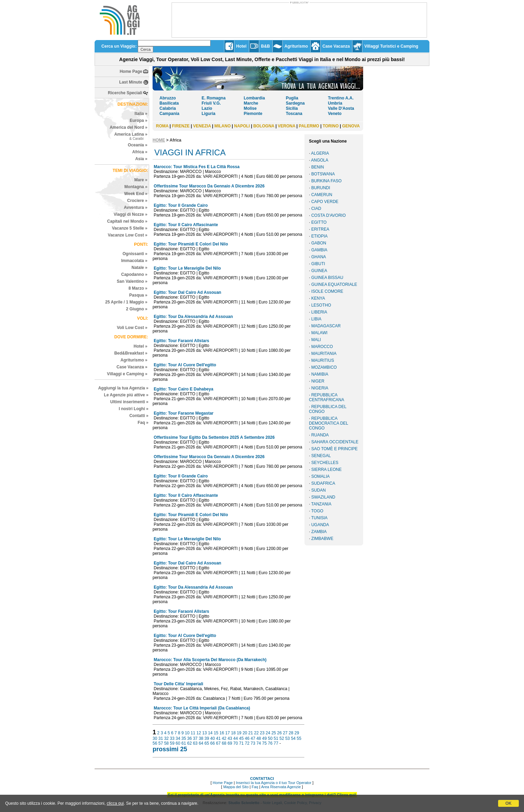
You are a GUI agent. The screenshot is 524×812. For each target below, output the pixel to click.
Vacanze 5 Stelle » (130, 228)
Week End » (136, 194)
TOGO (317, 511)
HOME (159, 140)
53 (287, 738)
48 (259, 738)
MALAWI (319, 333)
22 (256, 733)
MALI (316, 340)
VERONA (287, 126)
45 (241, 738)
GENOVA (351, 126)
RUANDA (320, 435)
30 (155, 738)
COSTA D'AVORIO (329, 215)
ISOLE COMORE (327, 291)
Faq (255, 787)
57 (161, 743)
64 (201, 743)
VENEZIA (202, 126)
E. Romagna (214, 98)
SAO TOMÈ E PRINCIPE (334, 449)
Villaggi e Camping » (127, 374)
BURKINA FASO (327, 181)
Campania (169, 114)
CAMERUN (322, 195)
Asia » (141, 159)
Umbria (335, 103)
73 (253, 743)
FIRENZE (181, 126)
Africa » (140, 152)
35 (184, 738)
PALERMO (309, 126)
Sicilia (292, 108)
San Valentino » (132, 281)
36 (189, 738)
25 (274, 733)
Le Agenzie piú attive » (126, 395)
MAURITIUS (323, 360)
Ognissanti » (135, 254)
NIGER (318, 381)
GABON (319, 243)
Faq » (143, 423)
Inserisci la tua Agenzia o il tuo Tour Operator (274, 783)
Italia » (141, 114)
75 (264, 743)
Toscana (294, 114)
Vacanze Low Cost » (128, 235)
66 (212, 743)
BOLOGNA (264, 126)
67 (218, 743)
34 (178, 738)
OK (508, 803)
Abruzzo (168, 98)
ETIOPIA (319, 236)
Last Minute (131, 82)
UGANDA (320, 525)
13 (205, 733)
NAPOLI (242, 126)
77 (276, 743)
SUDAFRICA (323, 483)
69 (230, 743)
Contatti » (139, 416)
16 (222, 733)
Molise (250, 108)
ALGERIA (320, 153)
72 (247, 743)
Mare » (141, 180)
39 (207, 738)
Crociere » (137, 201)
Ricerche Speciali (125, 93)
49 (264, 738)
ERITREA (320, 229)
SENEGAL (321, 456)
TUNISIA (319, 518)
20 (245, 733)
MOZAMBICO (324, 367)
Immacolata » (134, 261)
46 (247, 738)
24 (268, 733)
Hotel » (140, 346)
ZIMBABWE (322, 539)
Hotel (241, 46)
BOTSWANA (323, 174)
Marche (251, 103)
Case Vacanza (336, 46)
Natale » (139, 268)
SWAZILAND (323, 497)
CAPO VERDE (325, 202)
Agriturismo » (134, 360)
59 (172, 743)
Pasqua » (138, 295)
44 (236, 738)
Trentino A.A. (341, 98)
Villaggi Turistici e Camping (391, 46)
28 (291, 733)
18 (233, 733)
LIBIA (316, 319)
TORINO (331, 126)
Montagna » (136, 187)
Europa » (139, 120)
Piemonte (253, 114)
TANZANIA (321, 504)
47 (253, 738)
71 (241, 743)
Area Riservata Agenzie (281, 787)
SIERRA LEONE (327, 470)
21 (250, 733)
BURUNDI (321, 188)
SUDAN (319, 490)
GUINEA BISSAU (327, 278)
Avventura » (136, 207)
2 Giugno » (137, 309)
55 (299, 738)
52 (282, 738)
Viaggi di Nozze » (130, 214)
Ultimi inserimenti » (129, 402)
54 (293, 738)
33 (172, 738)
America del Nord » (129, 127)
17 (228, 733)
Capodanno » (134, 274)
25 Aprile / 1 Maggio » (126, 302)
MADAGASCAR (326, 326)
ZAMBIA (319, 532)
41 (218, 738)
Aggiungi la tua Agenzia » (123, 388)
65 (207, 743)
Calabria (168, 108)
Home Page (131, 71)
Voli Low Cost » (132, 328)
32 (166, 738)
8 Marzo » (138, 288)
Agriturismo (296, 46)
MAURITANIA (324, 354)
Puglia (292, 98)
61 (184, 743)
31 (161, 738)
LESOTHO (321, 305)
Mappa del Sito (236, 787)
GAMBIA (319, 250)
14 (210, 733)
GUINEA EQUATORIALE (334, 284)
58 (166, 743)
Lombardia (254, 98)
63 (195, 743)
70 (236, 743)
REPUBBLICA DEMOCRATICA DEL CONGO (328, 423)
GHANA (319, 257)
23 (262, 733)
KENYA (318, 298)
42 (224, 738)
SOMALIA (321, 476)
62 (189, 743)
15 (216, 733)
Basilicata (169, 103)
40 (212, 738)
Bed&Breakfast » (131, 353)
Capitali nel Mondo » (127, 221)
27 (285, 733)
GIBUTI (318, 264)
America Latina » (131, 136)
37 (195, 738)
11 (193, 733)
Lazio (207, 108)
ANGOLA (320, 160)
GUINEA (319, 271)
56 (155, 743)
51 (276, 738)
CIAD (316, 209)
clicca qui (115, 803)
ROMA (162, 126)
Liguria (208, 114)
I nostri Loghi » (134, 409)
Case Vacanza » (132, 367)
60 (178, 743)
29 (297, 733)
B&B (265, 46)
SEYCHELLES (325, 463)
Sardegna (295, 103)
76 (270, 743)
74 (259, 743)
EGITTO (319, 222)
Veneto (335, 114)
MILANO (222, 126)
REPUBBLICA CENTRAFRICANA (327, 397)
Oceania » (138, 145)
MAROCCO (322, 347)
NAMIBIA (320, 374)
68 (224, 743)
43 (230, 738)
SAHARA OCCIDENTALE (335, 442)
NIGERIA (320, 388)
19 (239, 733)
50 (270, 738)
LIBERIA (319, 312)
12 (199, 733)
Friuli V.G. (211, 103)
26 (279, 733)
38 (201, 738)
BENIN (318, 167)
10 (187, 733)
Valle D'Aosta (341, 108)
